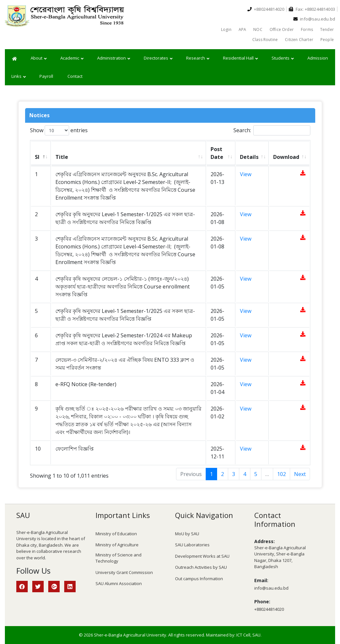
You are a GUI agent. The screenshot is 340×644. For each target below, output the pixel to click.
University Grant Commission (124, 572)
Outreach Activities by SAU (201, 567)
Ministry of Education (116, 534)
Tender (327, 29)
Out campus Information (199, 579)
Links (19, 77)
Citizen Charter (299, 40)
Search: (272, 130)
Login (226, 29)
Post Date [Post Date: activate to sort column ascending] (217, 153)
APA (243, 29)
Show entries (59, 130)
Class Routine (265, 40)
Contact (75, 76)
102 (281, 474)
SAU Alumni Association (119, 583)
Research (198, 58)
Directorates (158, 58)
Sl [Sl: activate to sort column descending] (37, 157)
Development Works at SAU (202, 556)
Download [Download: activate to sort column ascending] (286, 157)
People (327, 40)
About (39, 58)
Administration (114, 58)
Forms (307, 29)
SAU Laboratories (192, 545)
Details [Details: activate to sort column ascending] (249, 157)
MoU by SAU (187, 534)
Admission (318, 58)
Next (300, 474)
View (246, 174)
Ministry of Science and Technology (118, 558)
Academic (72, 58)
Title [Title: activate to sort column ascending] (62, 157)
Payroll (46, 76)
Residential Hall (240, 58)
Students (283, 58)
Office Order (282, 29)
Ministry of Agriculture (117, 545)
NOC (258, 29)
